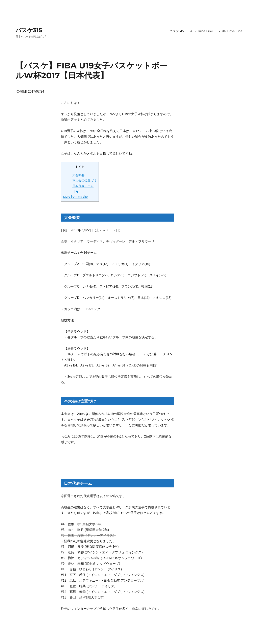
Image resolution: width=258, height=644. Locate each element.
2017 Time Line (201, 31)
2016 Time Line (231, 31)
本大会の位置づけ (84, 180)
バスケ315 (29, 30)
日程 (75, 191)
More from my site (75, 197)
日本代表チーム (83, 186)
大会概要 (78, 175)
